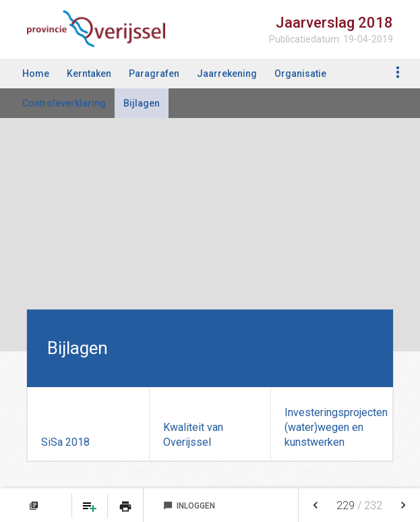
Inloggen (189, 506)
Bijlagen (142, 103)
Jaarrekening (227, 74)
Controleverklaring (64, 103)
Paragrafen (154, 74)
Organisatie (300, 74)
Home (36, 74)
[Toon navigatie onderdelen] (398, 72)
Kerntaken (89, 74)
